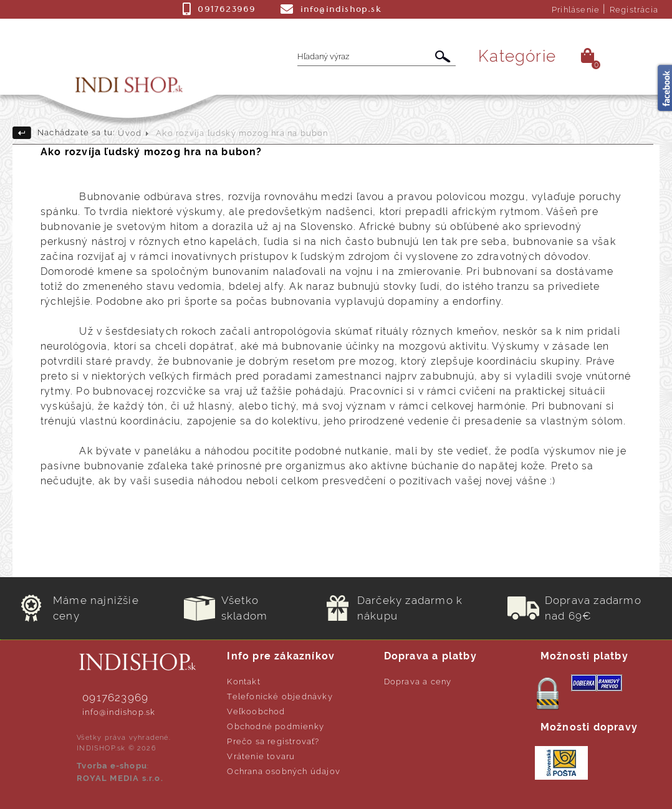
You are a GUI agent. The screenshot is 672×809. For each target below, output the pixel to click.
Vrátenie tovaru (261, 756)
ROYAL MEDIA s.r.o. (120, 778)
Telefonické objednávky (280, 697)
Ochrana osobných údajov (284, 771)
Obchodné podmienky (276, 726)
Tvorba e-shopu (112, 766)
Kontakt (243, 682)
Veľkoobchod (256, 711)
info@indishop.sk (119, 712)
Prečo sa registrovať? (273, 741)
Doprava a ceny (418, 682)
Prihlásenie (576, 10)
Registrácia (634, 10)
